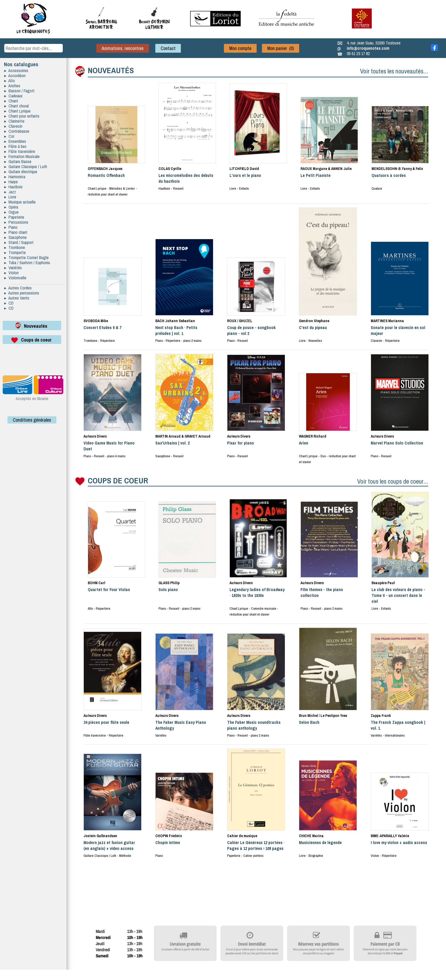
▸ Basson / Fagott (19, 91)
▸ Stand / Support (19, 242)
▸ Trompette (15, 252)
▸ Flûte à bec (15, 146)
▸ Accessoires (16, 70)
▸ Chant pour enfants (22, 116)
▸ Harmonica (15, 177)
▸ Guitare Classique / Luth (26, 167)
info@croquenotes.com (368, 48)
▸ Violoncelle (15, 278)
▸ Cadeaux (13, 96)
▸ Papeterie (14, 217)
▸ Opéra (11, 207)
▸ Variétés (13, 268)
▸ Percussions (16, 222)
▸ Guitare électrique (21, 172)
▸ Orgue (11, 212)
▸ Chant (11, 101)
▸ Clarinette (14, 121)
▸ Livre (10, 197)
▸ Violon (11, 273)
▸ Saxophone (15, 237)
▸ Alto (10, 81)
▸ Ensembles (15, 141)
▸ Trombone (15, 247)
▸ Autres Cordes (18, 288)
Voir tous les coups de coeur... (393, 481)
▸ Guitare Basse (18, 161)
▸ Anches (12, 86)
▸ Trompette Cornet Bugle (26, 258)
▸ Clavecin (13, 126)
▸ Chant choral (16, 106)
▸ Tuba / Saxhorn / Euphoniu (27, 263)
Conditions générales (32, 420)
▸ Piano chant (16, 232)
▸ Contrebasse (17, 131)
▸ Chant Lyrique (17, 111)
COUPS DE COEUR (118, 480)
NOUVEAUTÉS (111, 70)
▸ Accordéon (15, 76)
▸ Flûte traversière (20, 151)
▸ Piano (11, 227)
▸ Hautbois (13, 187)
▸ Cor (9, 136)
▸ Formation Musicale (22, 156)
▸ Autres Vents (17, 298)
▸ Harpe (11, 182)
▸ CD (9, 303)
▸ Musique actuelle (20, 202)
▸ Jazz (10, 192)
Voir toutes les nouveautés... (394, 71)
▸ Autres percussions (22, 293)
